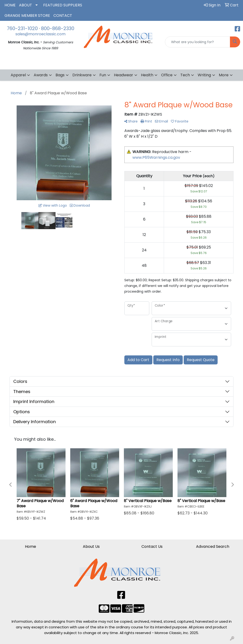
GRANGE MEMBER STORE (27, 16)
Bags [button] (60, 75)
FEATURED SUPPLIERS (63, 5)
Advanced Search (213, 546)
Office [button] (167, 75)
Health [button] (147, 75)
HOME (10, 5)
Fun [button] (103, 75)
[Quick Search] (198, 42)
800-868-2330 (58, 28)
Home (30, 546)
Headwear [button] (124, 75)
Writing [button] (204, 75)
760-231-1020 (22, 28)
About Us (91, 546)
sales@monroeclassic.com (40, 34)
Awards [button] (41, 75)
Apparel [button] (18, 75)
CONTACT (63, 16)
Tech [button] (185, 75)
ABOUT (26, 5)
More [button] (224, 75)
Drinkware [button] (82, 75)
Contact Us (152, 546)
